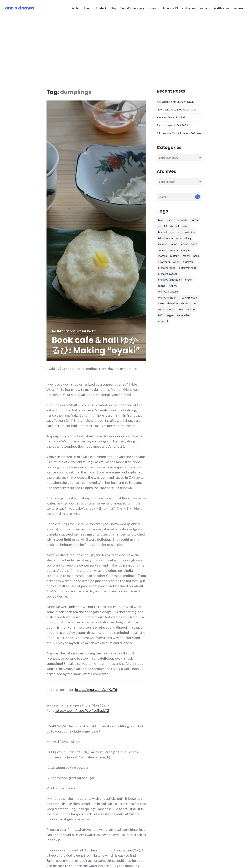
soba (161, 309)
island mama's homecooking (175, 238)
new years (164, 262)
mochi (186, 256)
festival (162, 232)
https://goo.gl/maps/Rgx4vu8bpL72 (82, 710)
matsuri (175, 256)
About (88, 8)
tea (181, 309)
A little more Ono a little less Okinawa (179, 133)
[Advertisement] (124, 42)
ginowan (175, 232)
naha (196, 256)
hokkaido (189, 232)
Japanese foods (64, 331)
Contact (101, 8)
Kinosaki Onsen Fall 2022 (172, 117)
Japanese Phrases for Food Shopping (186, 8)
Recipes (154, 8)
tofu (161, 315)
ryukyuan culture (168, 291)
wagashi (163, 321)
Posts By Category (132, 8)
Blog (113, 8)
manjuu (185, 250)
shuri (195, 303)
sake (161, 303)
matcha (162, 256)
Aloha (76, 8)
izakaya (163, 244)
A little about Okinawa (228, 8)
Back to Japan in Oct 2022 (172, 125)
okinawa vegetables (170, 279)
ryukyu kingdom (168, 297)
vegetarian (183, 315)
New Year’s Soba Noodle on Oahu (177, 109)
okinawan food (188, 268)
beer (161, 220)
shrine (185, 303)
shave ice (172, 303)
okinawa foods (167, 268)
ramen (162, 286)
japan (174, 244)
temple (190, 309)
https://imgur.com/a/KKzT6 (96, 689)
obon (176, 262)
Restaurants (86, 331)
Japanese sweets (168, 250)
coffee (195, 220)
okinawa (188, 262)
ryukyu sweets (189, 297)
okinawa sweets (167, 274)
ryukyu (173, 286)
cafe (170, 220)
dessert (175, 226)
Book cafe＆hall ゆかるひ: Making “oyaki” (96, 345)
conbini (162, 226)
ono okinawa (20, 8)
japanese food (189, 244)
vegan (170, 315)
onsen (189, 279)
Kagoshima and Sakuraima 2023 (176, 101)
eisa (185, 226)
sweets (172, 309)
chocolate (182, 220)
